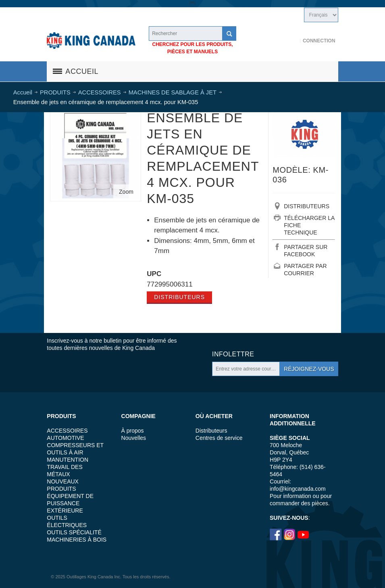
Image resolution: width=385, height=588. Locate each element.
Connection (319, 41)
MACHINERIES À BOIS (77, 540)
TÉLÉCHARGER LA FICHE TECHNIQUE (309, 225)
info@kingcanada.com (298, 489)
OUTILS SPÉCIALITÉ (74, 532)
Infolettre (233, 354)
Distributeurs (179, 297)
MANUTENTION (68, 460)
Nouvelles (134, 438)
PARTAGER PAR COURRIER (305, 270)
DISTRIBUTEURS (307, 206)
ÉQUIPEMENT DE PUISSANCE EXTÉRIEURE (70, 503)
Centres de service (219, 438)
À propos (133, 431)
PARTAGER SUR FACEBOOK (306, 251)
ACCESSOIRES (67, 431)
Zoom (126, 192)
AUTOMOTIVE (65, 438)
